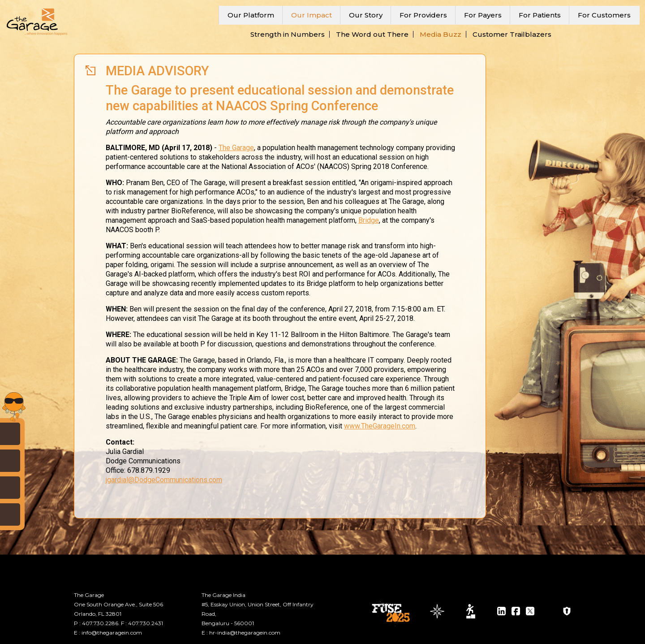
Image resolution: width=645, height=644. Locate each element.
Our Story (366, 15)
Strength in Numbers (288, 34)
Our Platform (251, 15)
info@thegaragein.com (112, 633)
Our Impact (312, 15)
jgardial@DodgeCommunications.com (164, 480)
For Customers (604, 15)
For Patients (540, 15)
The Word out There (372, 34)
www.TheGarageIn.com (380, 426)
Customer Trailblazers (512, 34)
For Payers (483, 15)
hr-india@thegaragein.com (245, 633)
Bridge (369, 220)
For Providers (423, 15)
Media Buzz (441, 34)
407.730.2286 (100, 623)
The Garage (236, 148)
